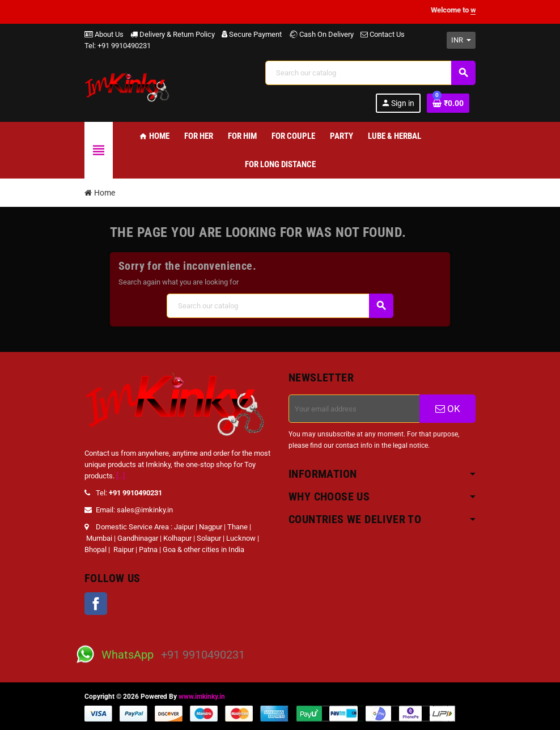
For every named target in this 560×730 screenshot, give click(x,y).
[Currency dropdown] (461, 40)
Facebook (96, 604)
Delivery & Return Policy (173, 34)
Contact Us (383, 34)
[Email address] (354, 409)
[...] (120, 476)
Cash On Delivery (321, 34)
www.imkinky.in (202, 697)
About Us (104, 34)
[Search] (370, 73)
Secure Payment (252, 34)
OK (448, 409)
